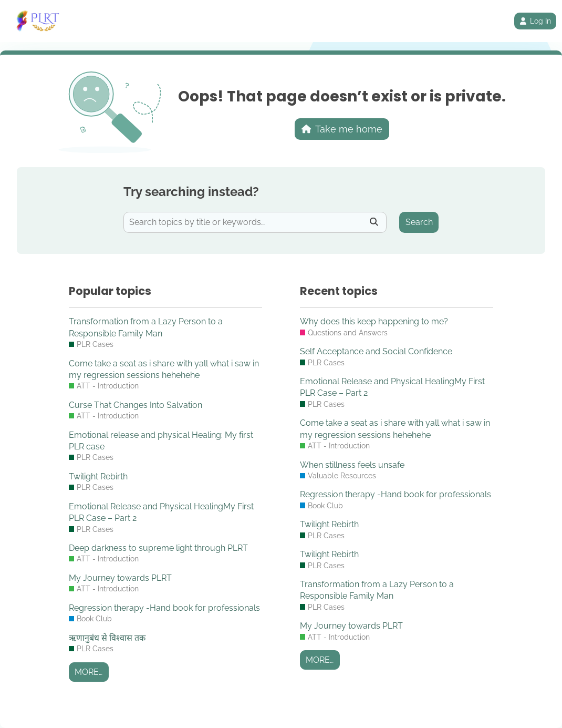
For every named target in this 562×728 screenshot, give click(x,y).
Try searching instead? (191, 192)
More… (89, 672)
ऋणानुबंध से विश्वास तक (107, 638)
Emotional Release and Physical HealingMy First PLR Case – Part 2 (161, 512)
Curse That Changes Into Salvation (136, 405)
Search (419, 222)
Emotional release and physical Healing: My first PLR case (161, 441)
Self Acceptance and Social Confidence (376, 351)
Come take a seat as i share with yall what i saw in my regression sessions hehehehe (164, 369)
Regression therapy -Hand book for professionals (164, 608)
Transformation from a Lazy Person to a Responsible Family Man (146, 327)
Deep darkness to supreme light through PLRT (158, 548)
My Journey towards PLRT (120, 578)
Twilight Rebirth (98, 476)
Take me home (342, 129)
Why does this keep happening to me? (374, 321)
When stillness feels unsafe (352, 465)
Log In (535, 21)
